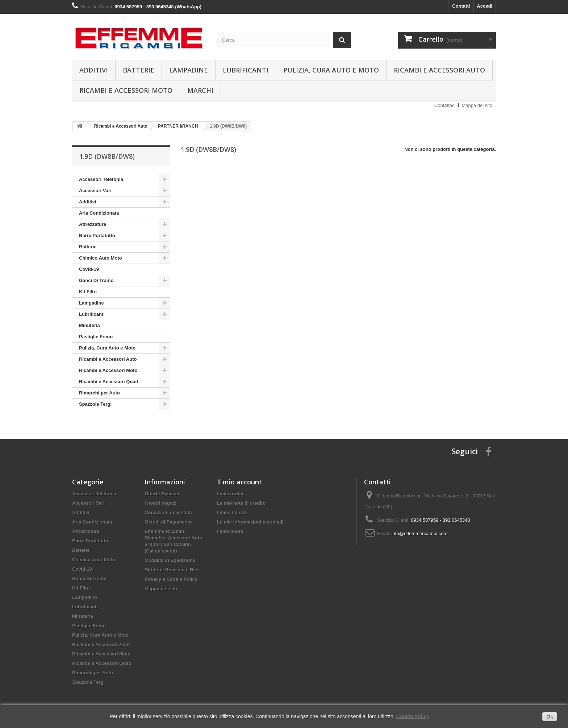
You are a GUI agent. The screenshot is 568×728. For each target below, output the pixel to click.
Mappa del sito (477, 105)
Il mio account (239, 482)
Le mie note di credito (241, 503)
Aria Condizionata (99, 213)
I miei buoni (230, 531)
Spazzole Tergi (95, 404)
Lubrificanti (246, 70)
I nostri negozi (160, 503)
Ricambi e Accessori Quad (109, 382)
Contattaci (445, 105)
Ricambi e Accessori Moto (126, 90)
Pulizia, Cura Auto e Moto (331, 70)
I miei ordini (230, 494)
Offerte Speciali (162, 494)
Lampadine (189, 70)
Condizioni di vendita (168, 512)
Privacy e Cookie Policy (171, 579)
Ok (550, 717)
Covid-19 (89, 269)
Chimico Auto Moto (101, 258)
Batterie (139, 70)
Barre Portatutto (97, 235)
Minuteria (89, 325)
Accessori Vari (95, 191)
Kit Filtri (88, 292)
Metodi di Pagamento (168, 522)
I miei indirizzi (232, 512)
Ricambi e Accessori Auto (439, 70)
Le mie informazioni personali (250, 522)
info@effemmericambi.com (420, 533)
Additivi (94, 70)
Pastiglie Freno (96, 337)
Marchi (200, 90)
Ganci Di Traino (96, 280)
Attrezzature (93, 224)
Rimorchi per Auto (99, 393)
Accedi (485, 6)
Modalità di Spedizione (170, 560)
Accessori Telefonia (101, 179)
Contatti (461, 6)
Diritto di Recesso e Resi (172, 570)
